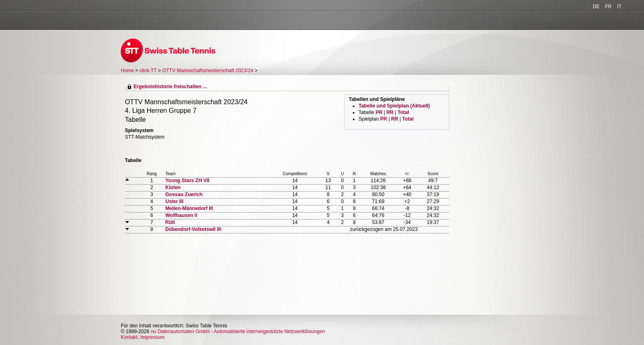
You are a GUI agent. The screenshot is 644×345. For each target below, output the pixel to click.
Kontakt (129, 337)
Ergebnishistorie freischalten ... (170, 87)
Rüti (170, 222)
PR (379, 112)
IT (619, 7)
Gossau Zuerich (184, 194)
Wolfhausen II (181, 215)
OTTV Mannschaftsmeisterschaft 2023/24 (208, 71)
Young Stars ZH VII (187, 180)
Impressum (152, 337)
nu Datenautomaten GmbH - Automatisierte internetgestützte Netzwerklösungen (238, 331)
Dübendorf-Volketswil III (193, 229)
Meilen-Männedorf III (189, 208)
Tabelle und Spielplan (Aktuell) (394, 106)
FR (608, 7)
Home (127, 71)
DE (596, 7)
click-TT (148, 71)
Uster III (174, 201)
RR (390, 112)
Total (403, 112)
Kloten (173, 187)
